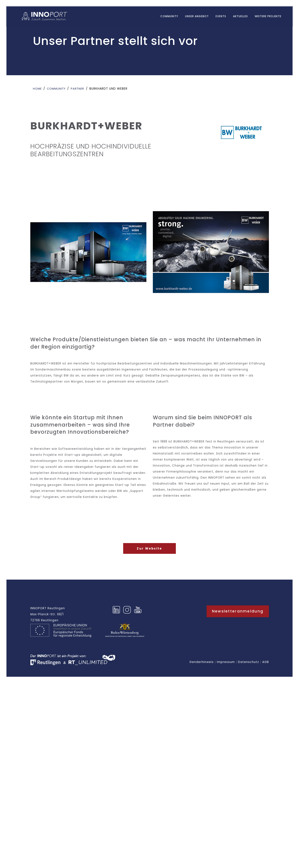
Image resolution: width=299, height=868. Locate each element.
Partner (80, 89)
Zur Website (149, 557)
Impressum (226, 671)
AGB (266, 671)
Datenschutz (248, 671)
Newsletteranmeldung (238, 620)
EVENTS (218, 17)
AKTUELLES (237, 17)
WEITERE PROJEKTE (265, 17)
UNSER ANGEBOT (194, 17)
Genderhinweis (202, 671)
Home (38, 89)
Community (166, 17)
